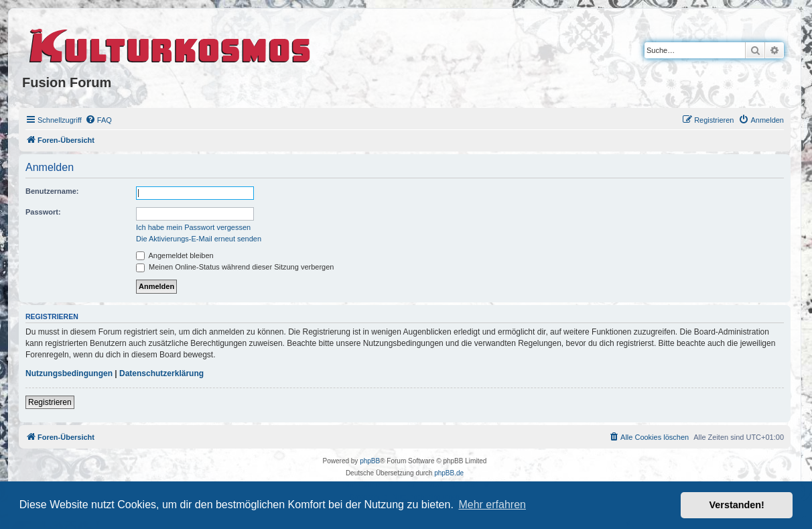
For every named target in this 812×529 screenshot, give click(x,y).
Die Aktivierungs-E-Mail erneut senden (199, 239)
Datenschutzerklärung (161, 373)
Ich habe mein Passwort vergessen (193, 227)
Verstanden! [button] (737, 505)
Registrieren (50, 402)
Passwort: (43, 212)
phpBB (370, 461)
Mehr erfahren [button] (492, 505)
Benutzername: (52, 191)
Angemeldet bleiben (175, 255)
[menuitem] (98, 120)
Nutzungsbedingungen (69, 373)
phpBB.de (449, 473)
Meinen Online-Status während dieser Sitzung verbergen (235, 267)
